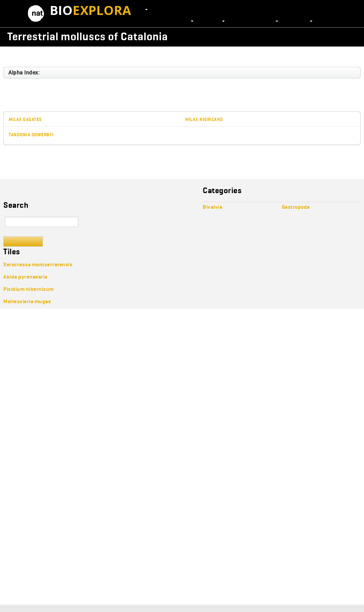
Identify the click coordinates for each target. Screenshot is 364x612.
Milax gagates (25, 120)
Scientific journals (255, 21)
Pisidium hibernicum (29, 289)
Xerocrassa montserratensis (38, 264)
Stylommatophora (104, 56)
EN (142, 9)
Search (23, 242)
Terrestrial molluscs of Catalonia (88, 36)
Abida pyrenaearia (25, 277)
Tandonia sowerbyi (31, 135)
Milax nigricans (204, 120)
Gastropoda (22, 56)
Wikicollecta (327, 36)
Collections (178, 21)
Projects (212, 21)
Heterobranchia (59, 56)
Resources (299, 21)
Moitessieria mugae (27, 301)
